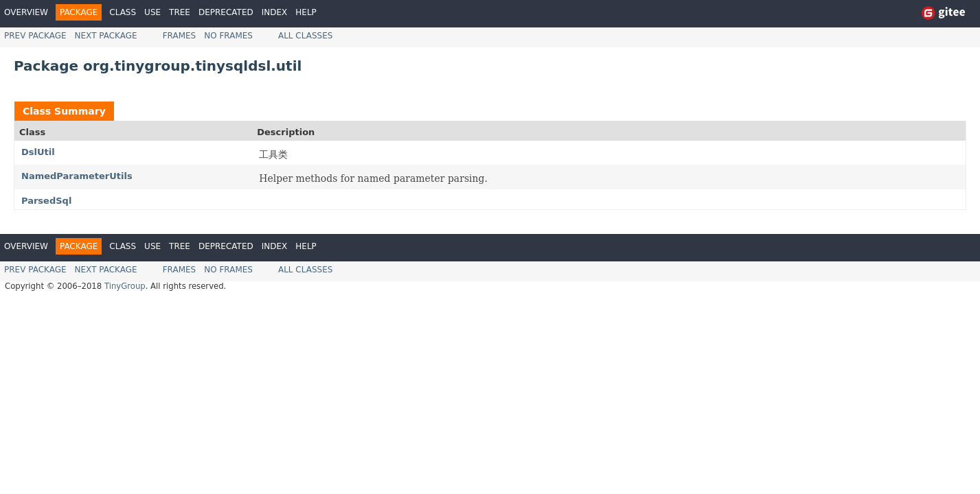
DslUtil (38, 152)
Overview (26, 12)
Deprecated (226, 12)
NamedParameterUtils (77, 176)
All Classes (305, 36)
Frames (180, 36)
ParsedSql (46, 201)
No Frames (228, 36)
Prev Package (35, 36)
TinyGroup (125, 286)
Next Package (106, 36)
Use (152, 12)
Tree (180, 12)
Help (306, 12)
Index (275, 12)
